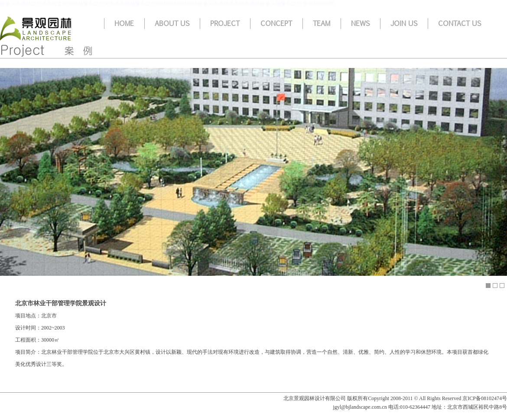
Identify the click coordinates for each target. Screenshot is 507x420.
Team (322, 23)
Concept (276, 23)
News (360, 23)
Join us (404, 23)
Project (225, 23)
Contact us (460, 23)
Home (124, 23)
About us (172, 23)
